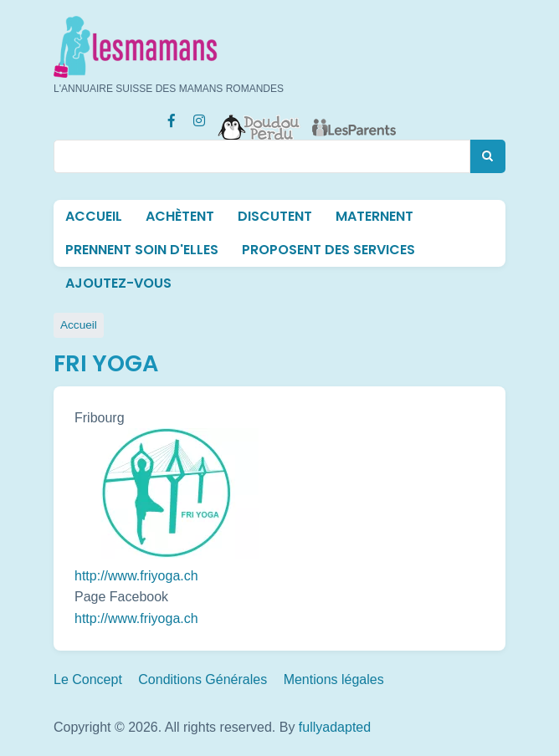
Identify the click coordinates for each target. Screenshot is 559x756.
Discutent (275, 216)
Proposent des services (328, 250)
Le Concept (88, 679)
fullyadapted (335, 727)
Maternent (374, 216)
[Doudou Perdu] (259, 117)
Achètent (180, 216)
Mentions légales (334, 679)
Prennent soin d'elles (142, 250)
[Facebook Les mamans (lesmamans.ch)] (172, 119)
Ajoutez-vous (118, 283)
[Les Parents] (354, 117)
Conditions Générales (203, 679)
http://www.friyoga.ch (136, 576)
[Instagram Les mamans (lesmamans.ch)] (199, 119)
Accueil (94, 216)
